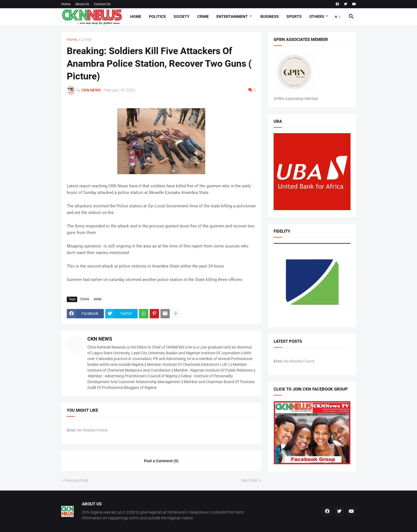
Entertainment (232, 16)
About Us (82, 4)
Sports (294, 16)
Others (317, 16)
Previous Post (76, 480)
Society (182, 16)
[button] (338, 17)
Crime (203, 16)
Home (66, 4)
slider (98, 299)
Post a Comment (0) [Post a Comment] (161, 461)
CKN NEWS (100, 339)
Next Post (250, 480)
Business (270, 16)
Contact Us (102, 4)
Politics (157, 16)
